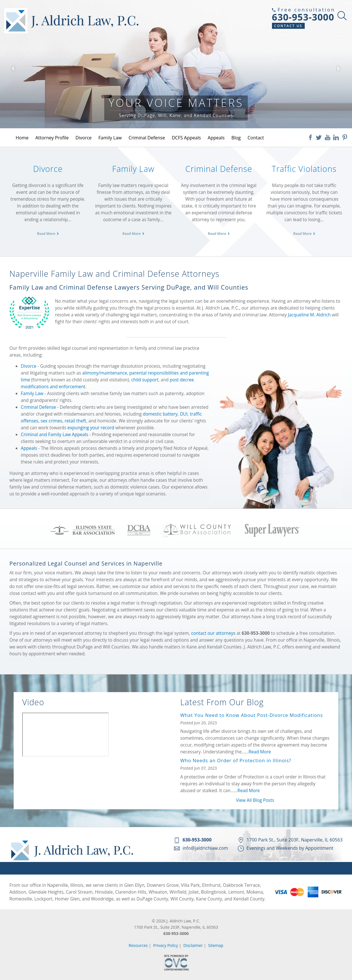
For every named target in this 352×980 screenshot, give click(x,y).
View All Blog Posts (255, 800)
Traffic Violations (304, 169)
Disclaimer (193, 945)
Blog (236, 138)
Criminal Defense (147, 138)
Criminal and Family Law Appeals (55, 434)
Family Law (110, 138)
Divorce (83, 138)
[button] (13, 69)
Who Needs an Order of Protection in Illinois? (236, 760)
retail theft (75, 421)
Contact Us (288, 26)
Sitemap (216, 945)
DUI (184, 414)
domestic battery (160, 414)
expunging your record (91, 428)
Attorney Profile (52, 138)
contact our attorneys (213, 633)
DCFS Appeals (186, 138)
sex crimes (52, 421)
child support (145, 380)
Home (22, 138)
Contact (256, 138)
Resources (138, 945)
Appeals (216, 138)
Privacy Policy (166, 945)
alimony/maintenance (105, 373)
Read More (46, 234)
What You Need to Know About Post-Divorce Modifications (252, 715)
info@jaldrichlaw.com (205, 848)
